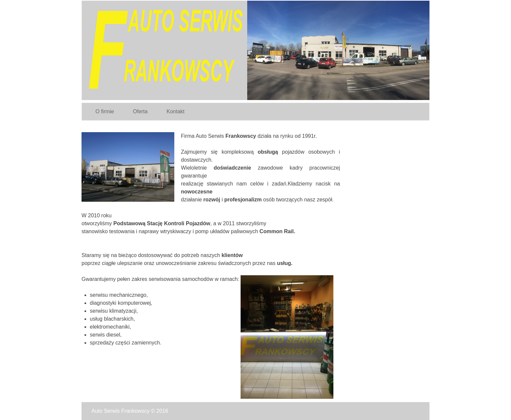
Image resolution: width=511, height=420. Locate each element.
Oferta (140, 111)
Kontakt (175, 111)
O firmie (105, 111)
